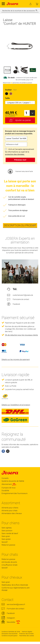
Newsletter (11, 622)
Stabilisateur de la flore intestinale (15, 585)
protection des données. (15, 154)
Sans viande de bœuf (10, 533)
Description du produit (20, 225)
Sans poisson (7, 531)
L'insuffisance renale (9, 565)
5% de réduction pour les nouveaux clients (21, 335)
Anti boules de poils (9, 562)
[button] (8, 46)
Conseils (5, 478)
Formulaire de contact (21, 299)
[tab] (20, 225)
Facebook (16, 304)
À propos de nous (9, 488)
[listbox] (20, 94)
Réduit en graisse (8, 545)
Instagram (11, 618)
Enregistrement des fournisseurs (15, 493)
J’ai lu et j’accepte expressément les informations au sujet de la (20, 152)
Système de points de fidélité (13, 481)
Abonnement (9, 484)
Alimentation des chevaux (12, 513)
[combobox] (20, 11)
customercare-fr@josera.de (23, 295)
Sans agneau (7, 528)
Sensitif (5, 542)
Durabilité (5, 491)
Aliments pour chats (9, 511)
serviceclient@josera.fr (16, 604)
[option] (7, 94)
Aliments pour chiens (10, 508)
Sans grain (6, 536)
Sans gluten (6, 539)
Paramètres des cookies (27, 636)
